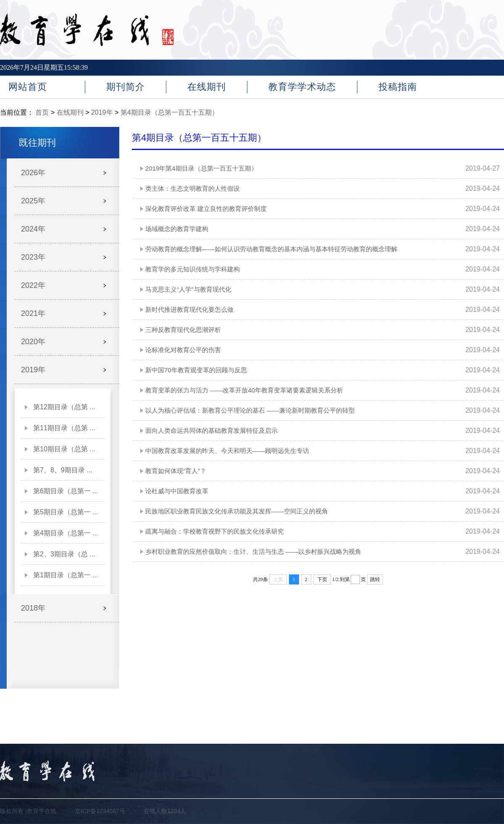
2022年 (33, 285)
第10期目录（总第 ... (64, 449)
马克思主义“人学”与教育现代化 (188, 289)
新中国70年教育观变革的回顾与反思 (196, 370)
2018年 (33, 608)
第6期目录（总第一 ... (66, 491)
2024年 (33, 229)
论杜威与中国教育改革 (177, 491)
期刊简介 (126, 87)
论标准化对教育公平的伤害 (183, 350)
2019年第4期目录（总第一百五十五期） (201, 168)
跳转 (375, 579)
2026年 (33, 173)
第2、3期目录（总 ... (64, 554)
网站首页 (28, 87)
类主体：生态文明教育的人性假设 (193, 188)
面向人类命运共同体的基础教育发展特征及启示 (211, 430)
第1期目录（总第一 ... (66, 575)
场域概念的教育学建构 (177, 229)
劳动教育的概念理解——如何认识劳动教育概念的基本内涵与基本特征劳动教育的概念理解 (271, 249)
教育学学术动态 (302, 87)
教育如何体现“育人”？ (176, 471)
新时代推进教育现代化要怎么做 (189, 309)
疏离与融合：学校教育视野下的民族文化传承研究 (215, 531)
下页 (322, 579)
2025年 (33, 201)
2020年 (33, 342)
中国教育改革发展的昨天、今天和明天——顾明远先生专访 (227, 451)
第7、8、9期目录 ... (63, 470)
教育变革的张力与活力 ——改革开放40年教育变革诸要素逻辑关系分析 (244, 390)
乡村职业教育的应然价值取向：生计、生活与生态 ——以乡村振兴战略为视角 (253, 552)
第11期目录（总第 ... (64, 428)
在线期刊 (207, 87)
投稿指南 (398, 87)
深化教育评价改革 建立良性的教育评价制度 (206, 209)
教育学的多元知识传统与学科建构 (193, 269)
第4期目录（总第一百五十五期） (169, 112)
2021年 (33, 313)
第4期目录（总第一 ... (66, 533)
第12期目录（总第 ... (64, 407)
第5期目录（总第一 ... (66, 512)
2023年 (33, 257)
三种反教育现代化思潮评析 (183, 330)
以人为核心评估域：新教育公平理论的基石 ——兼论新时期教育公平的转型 (250, 410)
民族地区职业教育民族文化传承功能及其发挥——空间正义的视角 (237, 511)
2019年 (102, 112)
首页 (42, 112)
